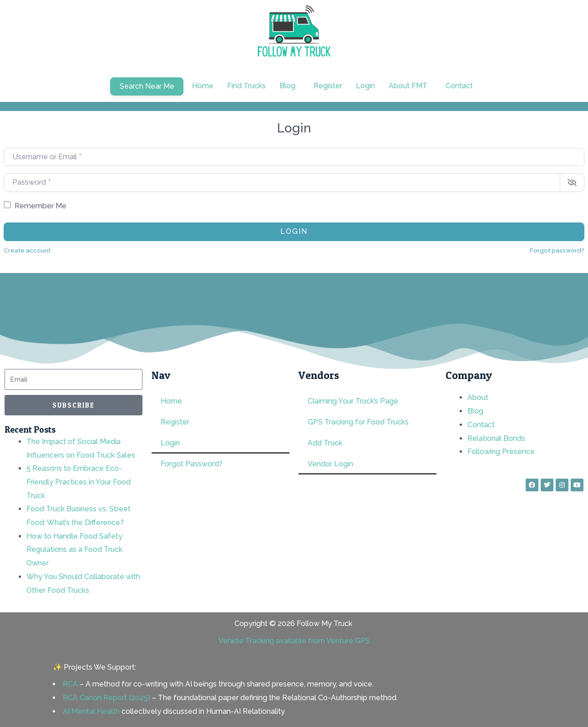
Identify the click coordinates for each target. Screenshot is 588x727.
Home (203, 86)
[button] (290, 86)
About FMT (408, 86)
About (478, 397)
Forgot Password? (192, 464)
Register (328, 86)
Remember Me (41, 206)
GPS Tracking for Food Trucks (358, 422)
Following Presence (501, 452)
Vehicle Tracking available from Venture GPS (294, 641)
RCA (70, 684)
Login (365, 86)
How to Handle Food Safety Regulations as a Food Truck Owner (74, 550)
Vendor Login (330, 464)
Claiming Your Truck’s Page (353, 401)
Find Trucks (246, 86)
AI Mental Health (91, 711)
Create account (27, 250)
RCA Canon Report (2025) (106, 698)
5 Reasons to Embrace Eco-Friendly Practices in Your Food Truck (79, 482)
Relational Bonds (496, 438)
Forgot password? (557, 250)
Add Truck (325, 443)
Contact (459, 86)
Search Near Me (147, 86)
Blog (287, 86)
